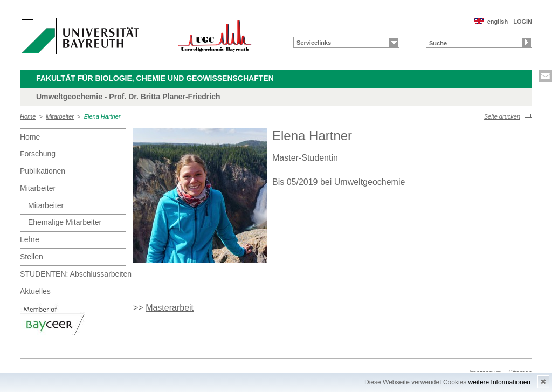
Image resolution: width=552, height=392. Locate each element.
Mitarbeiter (60, 116)
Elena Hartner (102, 116)
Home (28, 116)
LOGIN (523, 22)
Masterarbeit (170, 308)
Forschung (38, 154)
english (498, 22)
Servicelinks (314, 43)
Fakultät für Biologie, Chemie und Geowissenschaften (155, 78)
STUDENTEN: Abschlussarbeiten (73, 274)
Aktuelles (35, 291)
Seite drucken (502, 116)
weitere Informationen (499, 382)
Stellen (32, 257)
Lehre (30, 239)
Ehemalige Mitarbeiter (65, 222)
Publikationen (43, 171)
